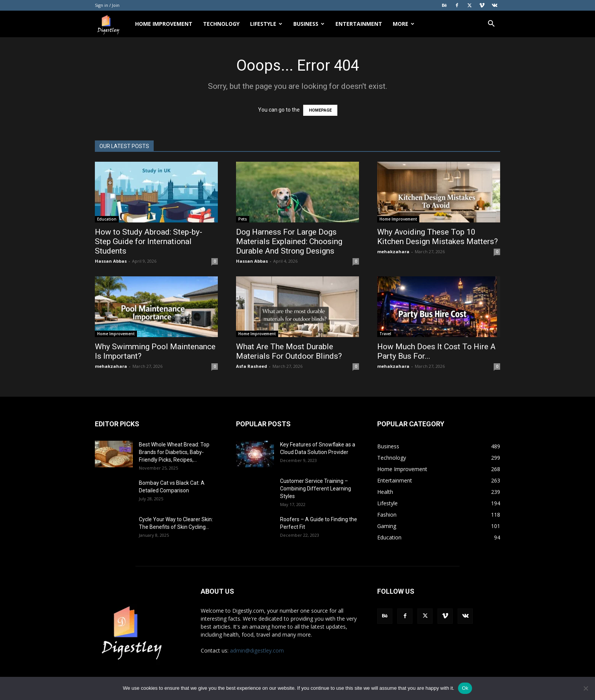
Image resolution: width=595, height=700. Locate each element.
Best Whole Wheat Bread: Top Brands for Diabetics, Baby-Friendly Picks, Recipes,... (174, 452)
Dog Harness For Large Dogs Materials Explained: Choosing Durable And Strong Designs (289, 241)
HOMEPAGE (320, 110)
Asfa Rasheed (252, 366)
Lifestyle (266, 24)
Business (309, 24)
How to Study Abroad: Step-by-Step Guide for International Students (149, 241)
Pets (243, 219)
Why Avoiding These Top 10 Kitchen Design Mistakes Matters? (438, 237)
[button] (491, 24)
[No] (586, 688)
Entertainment (359, 24)
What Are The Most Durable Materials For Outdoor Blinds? (289, 351)
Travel (385, 334)
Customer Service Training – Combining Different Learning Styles (316, 489)
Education (107, 219)
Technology (221, 24)
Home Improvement (164, 24)
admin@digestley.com (257, 650)
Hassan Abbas (111, 261)
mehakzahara (393, 251)
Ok (465, 688)
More (404, 24)
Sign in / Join (107, 5)
